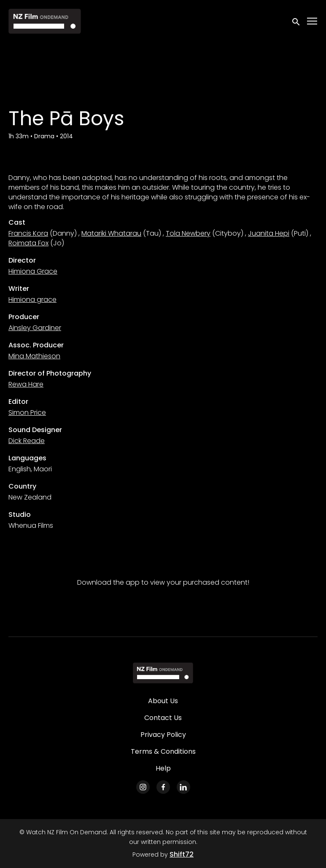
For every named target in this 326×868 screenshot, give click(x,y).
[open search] (296, 21)
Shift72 (182, 854)
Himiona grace (32, 300)
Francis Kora (28, 233)
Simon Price (27, 413)
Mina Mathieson (34, 356)
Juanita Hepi (269, 233)
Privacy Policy (163, 735)
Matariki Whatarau (111, 233)
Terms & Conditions (163, 751)
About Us (163, 701)
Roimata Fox (28, 243)
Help (163, 768)
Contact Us (163, 718)
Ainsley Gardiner (35, 328)
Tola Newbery (188, 233)
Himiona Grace (33, 271)
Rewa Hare (26, 384)
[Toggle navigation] (313, 21)
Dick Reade (27, 441)
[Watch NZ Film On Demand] (163, 673)
